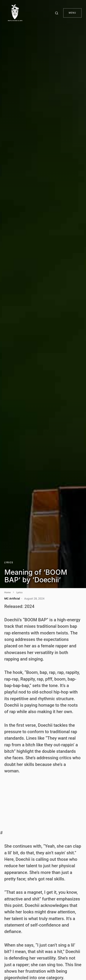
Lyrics (9, 563)
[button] (57, 13)
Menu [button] (72, 13)
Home (8, 593)
